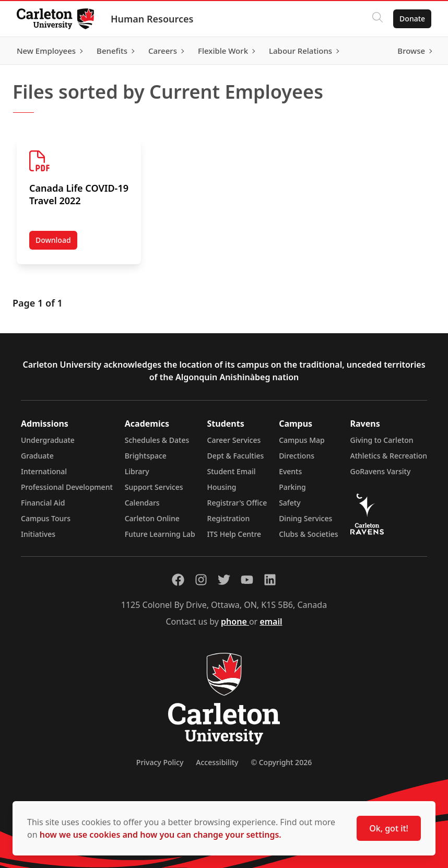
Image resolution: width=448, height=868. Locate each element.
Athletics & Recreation (389, 456)
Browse (411, 51)
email (271, 621)
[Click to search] (378, 19)
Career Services (234, 440)
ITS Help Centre (234, 534)
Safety (290, 503)
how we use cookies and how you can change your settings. (161, 835)
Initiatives (38, 534)
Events (290, 471)
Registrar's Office (237, 503)
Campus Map (302, 440)
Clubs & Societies (308, 534)
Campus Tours (46, 518)
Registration (229, 518)
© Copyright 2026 (281, 762)
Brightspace (146, 456)
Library (137, 471)
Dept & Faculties (236, 456)
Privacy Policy (160, 762)
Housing (222, 487)
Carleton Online (152, 518)
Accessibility (217, 762)
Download (56, 242)
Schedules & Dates (157, 440)
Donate (412, 19)
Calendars (142, 503)
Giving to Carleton (382, 440)
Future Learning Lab (160, 534)
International (44, 471)
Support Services (154, 487)
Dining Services (305, 518)
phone (235, 621)
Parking (292, 487)
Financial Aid (43, 503)
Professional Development (67, 487)
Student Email (232, 471)
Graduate (37, 456)
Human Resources (152, 19)
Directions (297, 456)
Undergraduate (48, 440)
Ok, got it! (389, 828)
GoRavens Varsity (381, 471)
